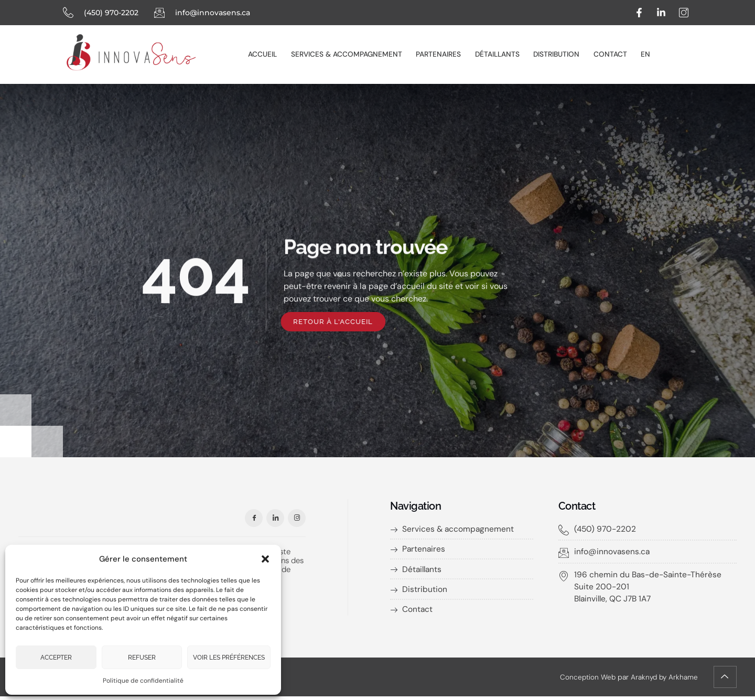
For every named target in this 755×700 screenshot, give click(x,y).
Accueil (271, 54)
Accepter (56, 658)
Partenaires (441, 54)
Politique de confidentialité (143, 681)
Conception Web (585, 680)
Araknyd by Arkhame (663, 680)
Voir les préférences (229, 658)
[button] (265, 556)
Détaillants (498, 54)
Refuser (142, 658)
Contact (606, 54)
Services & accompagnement (352, 54)
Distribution (555, 54)
